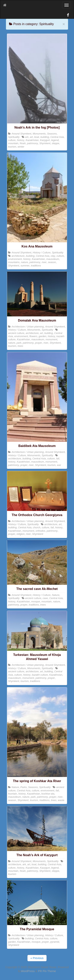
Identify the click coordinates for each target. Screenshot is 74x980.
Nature (56, 595)
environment (15, 259)
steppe (55, 143)
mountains (14, 262)
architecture (18, 256)
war (59, 465)
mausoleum (53, 259)
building (45, 137)
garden (43, 336)
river (44, 262)
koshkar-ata (48, 794)
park (19, 343)
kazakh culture (40, 675)
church (37, 528)
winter (21, 147)
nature (24, 262)
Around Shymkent (22, 134)
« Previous (37, 958)
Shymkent (45, 143)
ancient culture (16, 333)
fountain (13, 794)
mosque (36, 602)
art (31, 137)
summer (25, 266)
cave (45, 598)
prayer (39, 343)
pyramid (55, 942)
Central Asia (57, 137)
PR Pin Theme (47, 971)
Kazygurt (45, 140)
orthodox (40, 531)
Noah (23, 143)
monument (52, 340)
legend (55, 140)
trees (20, 346)
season (52, 262)
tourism (12, 147)
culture (12, 140)
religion (21, 534)
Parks (23, 787)
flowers (33, 336)
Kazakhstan (32, 140)
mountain (13, 143)
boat (37, 137)
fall (58, 459)
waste (61, 800)
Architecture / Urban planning (28, 327)
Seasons (52, 134)
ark (27, 137)
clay (53, 256)
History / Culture (42, 253)
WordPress (28, 971)
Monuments (39, 134)
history (21, 140)
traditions (36, 266)
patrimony (32, 143)
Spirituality (14, 137)
